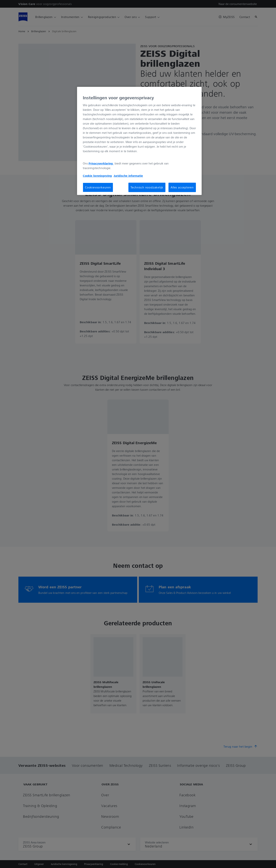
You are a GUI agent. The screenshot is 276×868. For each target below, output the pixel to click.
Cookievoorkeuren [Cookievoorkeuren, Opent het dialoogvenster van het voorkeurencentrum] (98, 187)
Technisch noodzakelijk (147, 187)
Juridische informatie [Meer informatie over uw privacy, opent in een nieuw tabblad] (128, 176)
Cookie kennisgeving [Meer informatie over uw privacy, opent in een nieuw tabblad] (97, 176)
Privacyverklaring (101, 163)
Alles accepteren (182, 187)
